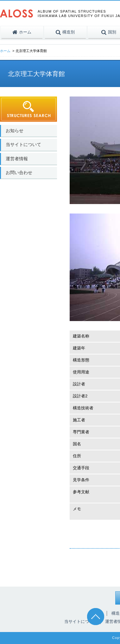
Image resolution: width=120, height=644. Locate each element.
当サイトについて (23, 144)
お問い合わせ (19, 173)
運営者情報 (17, 159)
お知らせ (15, 131)
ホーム (5, 51)
